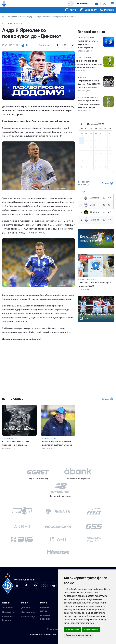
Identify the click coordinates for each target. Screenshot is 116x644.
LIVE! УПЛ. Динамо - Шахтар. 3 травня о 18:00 (94, 284)
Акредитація (28, 617)
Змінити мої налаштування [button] (79, 635)
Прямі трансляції (87, 280)
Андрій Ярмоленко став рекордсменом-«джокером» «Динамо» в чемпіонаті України (87, 64)
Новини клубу (26, 17)
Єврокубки (8, 612)
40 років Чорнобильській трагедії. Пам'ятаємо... (16, 443)
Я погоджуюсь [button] (73, 630)
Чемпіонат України (81, 57)
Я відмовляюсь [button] (91, 630)
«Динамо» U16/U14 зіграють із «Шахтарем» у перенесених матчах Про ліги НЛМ (89, 44)
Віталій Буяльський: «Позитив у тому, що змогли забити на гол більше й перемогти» (90, 104)
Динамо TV (27, 608)
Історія (82, 77)
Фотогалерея (29, 612)
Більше (107, 183)
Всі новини (12, 17)
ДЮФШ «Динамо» (87, 38)
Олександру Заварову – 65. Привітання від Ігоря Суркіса (57, 443)
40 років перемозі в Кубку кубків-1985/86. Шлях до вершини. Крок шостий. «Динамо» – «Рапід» (89, 84)
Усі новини (8, 608)
